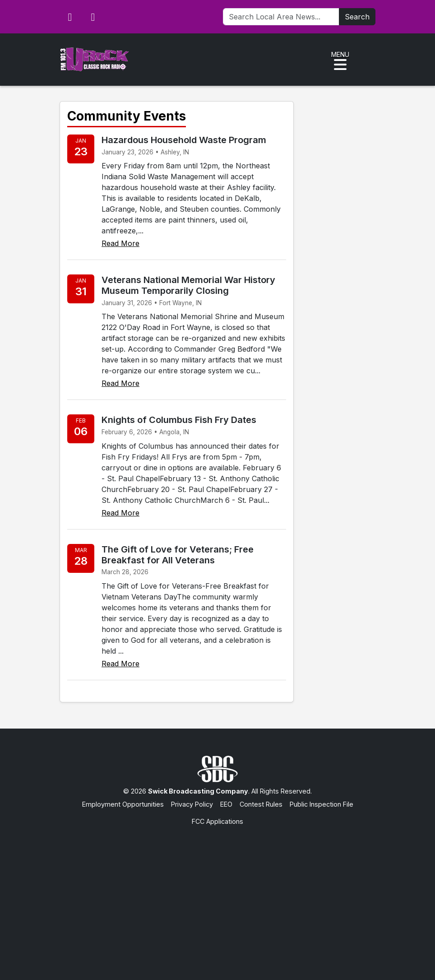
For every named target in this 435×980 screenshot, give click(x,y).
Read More (120, 243)
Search (357, 17)
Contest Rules (261, 804)
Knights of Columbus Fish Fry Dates (179, 420)
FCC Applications (217, 821)
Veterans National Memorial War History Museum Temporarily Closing (188, 285)
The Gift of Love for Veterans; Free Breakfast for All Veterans (178, 555)
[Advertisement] (217, 894)
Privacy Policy (192, 804)
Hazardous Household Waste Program (184, 140)
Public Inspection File (322, 804)
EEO (226, 804)
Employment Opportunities (123, 804)
